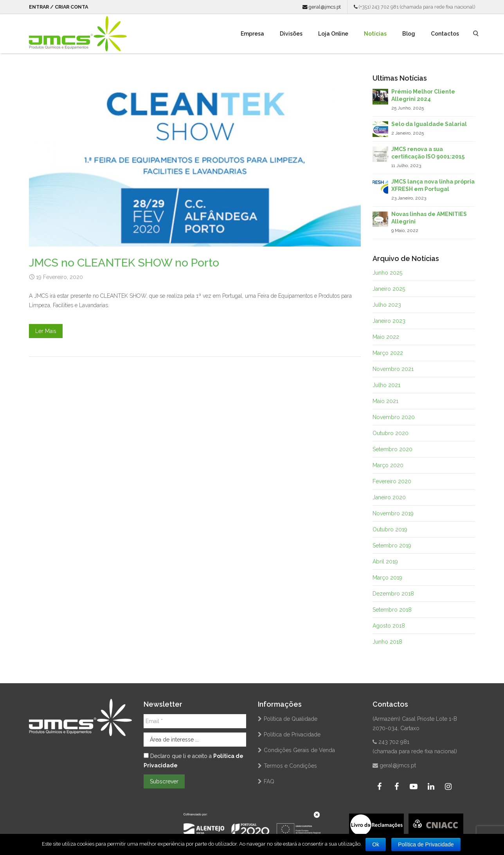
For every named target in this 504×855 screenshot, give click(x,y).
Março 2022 (388, 353)
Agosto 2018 (389, 626)
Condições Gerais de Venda (299, 750)
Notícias (375, 34)
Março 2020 (388, 465)
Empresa (252, 34)
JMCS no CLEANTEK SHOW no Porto (124, 263)
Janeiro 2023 (389, 321)
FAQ (269, 781)
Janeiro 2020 (389, 497)
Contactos (445, 34)
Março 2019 (387, 578)
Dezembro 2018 (393, 594)
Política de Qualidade (291, 719)
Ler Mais (46, 331)
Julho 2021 (386, 385)
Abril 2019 (385, 562)
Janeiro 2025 (389, 289)
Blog (409, 34)
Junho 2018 (387, 642)
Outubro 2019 (390, 529)
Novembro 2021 (393, 369)
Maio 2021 (385, 401)
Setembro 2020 (392, 449)
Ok (376, 844)
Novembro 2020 (394, 417)
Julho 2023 (387, 305)
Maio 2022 (386, 337)
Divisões (291, 34)
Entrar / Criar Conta (58, 7)
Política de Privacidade (292, 734)
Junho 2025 (387, 273)
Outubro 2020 (391, 433)
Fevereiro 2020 (392, 481)
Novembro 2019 (393, 513)
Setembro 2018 (392, 610)
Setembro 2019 (392, 545)
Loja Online (333, 34)
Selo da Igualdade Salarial (429, 124)
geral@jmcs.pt (322, 7)
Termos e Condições (290, 766)
